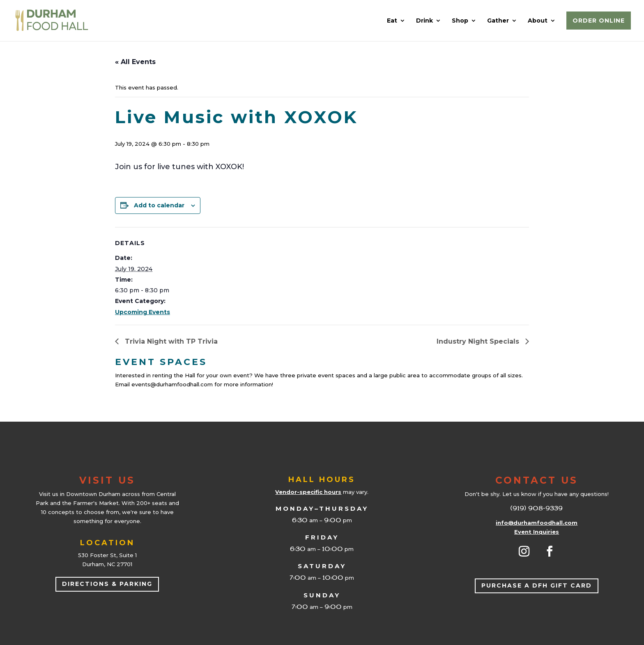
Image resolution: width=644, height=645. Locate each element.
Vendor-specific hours (308, 492)
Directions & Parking (107, 584)
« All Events (135, 62)
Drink (424, 21)
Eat (392, 21)
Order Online (599, 21)
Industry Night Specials (479, 341)
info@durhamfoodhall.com (537, 523)
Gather (498, 21)
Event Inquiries (537, 532)
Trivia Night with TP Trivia (170, 341)
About (538, 21)
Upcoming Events (143, 312)
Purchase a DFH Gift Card (537, 585)
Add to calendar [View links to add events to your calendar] (159, 205)
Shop (460, 21)
